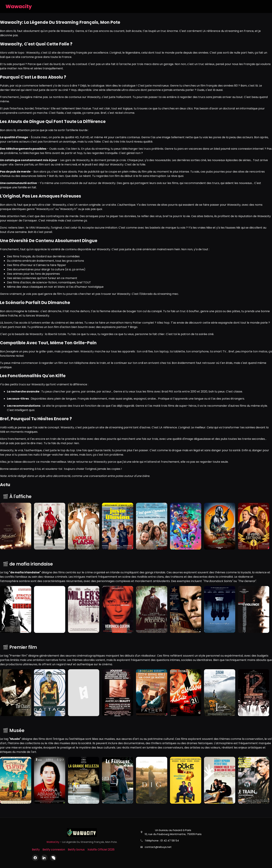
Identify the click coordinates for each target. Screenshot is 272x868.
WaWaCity (53, 842)
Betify (36, 850)
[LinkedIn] (44, 858)
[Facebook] (35, 858)
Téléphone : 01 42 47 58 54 (162, 841)
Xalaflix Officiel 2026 (101, 850)
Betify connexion (54, 850)
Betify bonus (76, 850)
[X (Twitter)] (53, 858)
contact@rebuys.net (158, 847)
